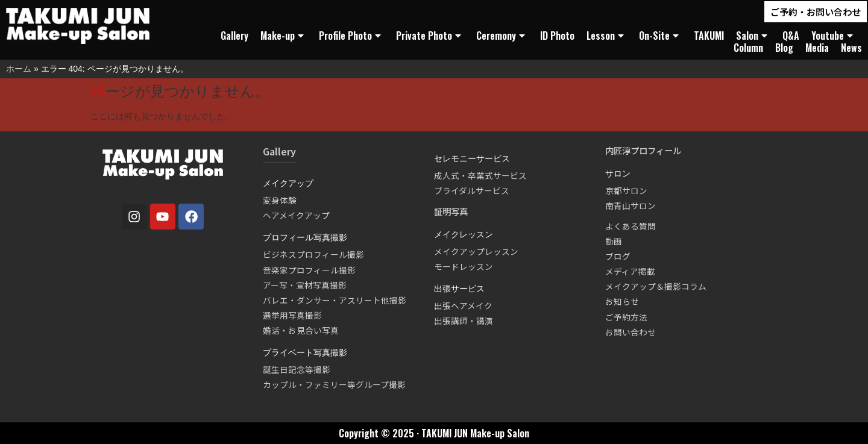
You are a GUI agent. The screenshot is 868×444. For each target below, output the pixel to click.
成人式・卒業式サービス (480, 175)
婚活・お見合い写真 (301, 330)
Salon (753, 36)
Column (748, 48)
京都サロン (626, 190)
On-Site (660, 36)
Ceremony (502, 36)
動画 (614, 241)
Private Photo (430, 36)
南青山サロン (631, 205)
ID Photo (557, 36)
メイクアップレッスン (476, 251)
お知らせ (622, 301)
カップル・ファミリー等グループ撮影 (334, 384)
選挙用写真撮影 (292, 315)
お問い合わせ (631, 332)
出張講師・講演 (464, 320)
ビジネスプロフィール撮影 (313, 254)
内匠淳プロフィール (643, 150)
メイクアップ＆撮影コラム (656, 286)
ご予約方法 (626, 317)
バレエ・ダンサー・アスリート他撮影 (335, 300)
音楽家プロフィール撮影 (309, 270)
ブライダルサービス (472, 190)
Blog (784, 48)
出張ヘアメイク (463, 305)
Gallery (234, 36)
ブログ (618, 256)
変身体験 (280, 200)
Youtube (834, 36)
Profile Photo (351, 36)
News (851, 48)
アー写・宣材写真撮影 (305, 285)
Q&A (791, 36)
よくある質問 (631, 226)
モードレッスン (464, 266)
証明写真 (451, 211)
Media (817, 48)
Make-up (284, 36)
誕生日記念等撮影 (297, 369)
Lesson (607, 36)
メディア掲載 (630, 271)
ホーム (19, 69)
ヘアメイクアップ (296, 215)
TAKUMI (709, 36)
